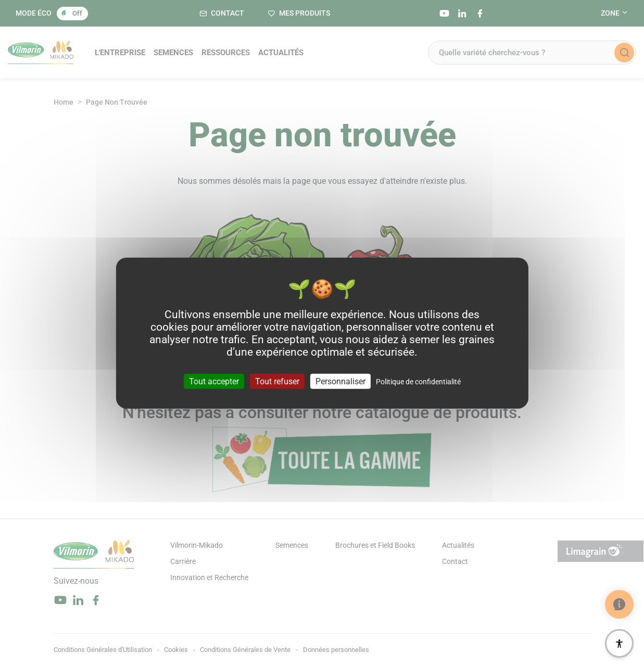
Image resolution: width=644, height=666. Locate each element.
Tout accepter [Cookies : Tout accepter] (214, 381)
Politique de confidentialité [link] (418, 382)
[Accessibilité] (619, 643)
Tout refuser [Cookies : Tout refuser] (277, 381)
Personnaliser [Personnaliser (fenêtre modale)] (340, 381)
